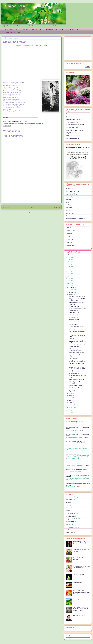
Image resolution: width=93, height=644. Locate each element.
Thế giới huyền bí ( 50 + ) (72, 133)
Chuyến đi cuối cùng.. (79, 574)
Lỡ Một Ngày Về (73, 359)
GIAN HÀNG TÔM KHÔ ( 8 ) (73, 136)
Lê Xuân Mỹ (69, 524)
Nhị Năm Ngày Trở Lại (75, 306)
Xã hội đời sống (9, 29)
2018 (69, 274)
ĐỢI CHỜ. (71, 339)
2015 (69, 281)
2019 (69, 271)
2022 (69, 264)
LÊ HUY (68, 503)
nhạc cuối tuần (17, 123)
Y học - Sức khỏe (70, 29)
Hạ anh (68, 216)
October (71, 292)
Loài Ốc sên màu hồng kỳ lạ (76, 379)
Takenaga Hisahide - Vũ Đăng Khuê (75, 219)
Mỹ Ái (67, 202)
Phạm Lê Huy (69, 197)
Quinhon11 (9, 121)
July (70, 393)
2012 (69, 410)
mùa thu (11, 123)
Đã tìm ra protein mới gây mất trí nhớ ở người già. (77, 309)
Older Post (57, 207)
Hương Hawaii (69, 533)
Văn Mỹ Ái (70, 243)
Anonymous (69, 422)
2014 (69, 283)
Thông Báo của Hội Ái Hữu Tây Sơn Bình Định (77, 300)
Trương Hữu (71, 237)
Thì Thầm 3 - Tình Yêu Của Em (77, 361)
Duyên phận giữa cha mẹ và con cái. (78, 148)
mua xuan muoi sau (79, 441)
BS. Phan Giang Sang (72, 527)
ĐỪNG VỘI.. (76, 599)
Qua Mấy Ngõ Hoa (74, 320)
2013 (69, 285)
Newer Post (6, 207)
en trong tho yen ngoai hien (81, 470)
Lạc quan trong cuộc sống (76, 373)
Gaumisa (68, 511)
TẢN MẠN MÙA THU (74, 315)
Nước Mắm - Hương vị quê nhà (77, 353)
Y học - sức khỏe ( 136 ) (72, 122)
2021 (69, 267)
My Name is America (74, 322)
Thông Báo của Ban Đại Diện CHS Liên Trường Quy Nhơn (77, 368)
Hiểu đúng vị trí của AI (79, 616)
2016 (69, 278)
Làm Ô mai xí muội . (74, 313)
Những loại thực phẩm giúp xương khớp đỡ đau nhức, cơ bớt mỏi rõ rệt (81, 592)
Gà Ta (69, 228)
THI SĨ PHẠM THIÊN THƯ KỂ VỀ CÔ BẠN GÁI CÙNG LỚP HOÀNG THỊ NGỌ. (81, 609)
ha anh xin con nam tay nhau (82, 447)
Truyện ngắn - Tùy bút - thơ (29, 29)
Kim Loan (68, 210)
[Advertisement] (31, 190)
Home (32, 207)
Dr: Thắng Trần (70, 205)
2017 (69, 276)
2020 (69, 269)
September (72, 295)
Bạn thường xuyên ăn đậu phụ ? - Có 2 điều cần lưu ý (81, 567)
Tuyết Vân (68, 200)
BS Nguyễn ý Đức (70, 513)
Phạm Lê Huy (71, 231)
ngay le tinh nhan (79, 422)
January (71, 407)
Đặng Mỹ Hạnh (70, 522)
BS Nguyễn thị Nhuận (71, 519)
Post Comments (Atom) (35, 213)
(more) (78, 423)
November (72, 290)
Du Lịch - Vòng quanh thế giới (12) (75, 125)
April (70, 400)
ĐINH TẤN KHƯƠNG (71, 194)
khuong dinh (71, 246)
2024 (69, 260)
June (70, 396)
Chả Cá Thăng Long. (74, 317)
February (71, 405)
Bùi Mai (68, 530)
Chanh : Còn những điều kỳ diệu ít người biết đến (77, 346)
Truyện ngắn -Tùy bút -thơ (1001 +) (75, 130)
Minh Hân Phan (70, 213)
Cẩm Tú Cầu (69, 208)
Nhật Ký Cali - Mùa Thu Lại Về (77, 297)
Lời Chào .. (69, 117)
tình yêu (33, 123)
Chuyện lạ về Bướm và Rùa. (76, 327)
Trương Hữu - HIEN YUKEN (73, 191)
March (71, 403)
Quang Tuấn (24, 123)
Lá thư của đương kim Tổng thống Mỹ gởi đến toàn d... (76, 350)
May (70, 398)
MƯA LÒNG (72, 329)
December (72, 287)
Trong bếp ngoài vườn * (51, 29)
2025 (69, 257)
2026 (69, 255)
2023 (69, 262)
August (71, 391)
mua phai (76, 454)
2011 (69, 413)
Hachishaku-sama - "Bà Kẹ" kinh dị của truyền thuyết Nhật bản (81, 542)
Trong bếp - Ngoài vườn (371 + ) (74, 119)
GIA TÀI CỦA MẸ (77, 583)
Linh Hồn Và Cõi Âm (74, 371)
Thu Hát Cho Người (74, 388)
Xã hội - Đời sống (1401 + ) (73, 127)
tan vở (29, 123)
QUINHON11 (69, 189)
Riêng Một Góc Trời (74, 324)
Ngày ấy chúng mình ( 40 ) (73, 138)
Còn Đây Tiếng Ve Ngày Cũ (76, 386)
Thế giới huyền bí (10, 32)
